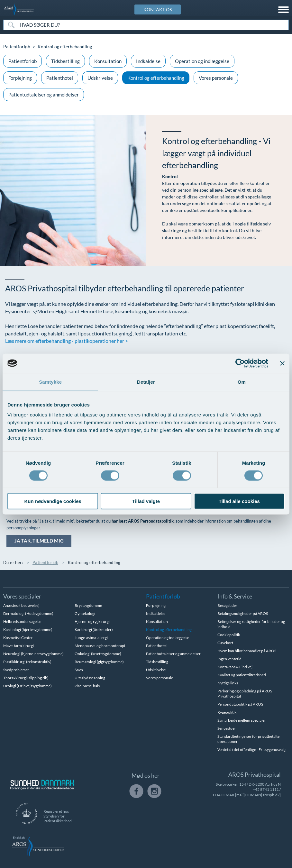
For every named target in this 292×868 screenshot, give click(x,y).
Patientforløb (17, 46)
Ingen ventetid (229, 659)
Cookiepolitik (229, 635)
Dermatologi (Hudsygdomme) (28, 614)
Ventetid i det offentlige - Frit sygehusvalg (251, 750)
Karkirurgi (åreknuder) (94, 630)
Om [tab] (242, 382)
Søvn (79, 670)
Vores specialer (22, 597)
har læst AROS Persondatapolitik (143, 521)
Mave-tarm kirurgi (18, 646)
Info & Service (235, 597)
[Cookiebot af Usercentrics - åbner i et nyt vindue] (240, 363)
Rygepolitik (227, 713)
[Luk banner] (282, 363)
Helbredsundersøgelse (22, 622)
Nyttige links (228, 683)
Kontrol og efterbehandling (156, 78)
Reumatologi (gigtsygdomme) (99, 662)
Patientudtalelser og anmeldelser (44, 95)
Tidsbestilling (65, 61)
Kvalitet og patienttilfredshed (242, 675)
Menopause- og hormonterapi (100, 646)
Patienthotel (60, 78)
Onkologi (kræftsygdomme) (98, 654)
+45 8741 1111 (266, 790)
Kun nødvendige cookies (53, 501)
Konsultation (108, 61)
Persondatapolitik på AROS (240, 704)
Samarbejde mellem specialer (242, 721)
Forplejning (20, 78)
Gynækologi (85, 614)
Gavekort (225, 643)
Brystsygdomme (88, 606)
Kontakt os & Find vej (235, 667)
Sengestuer (227, 729)
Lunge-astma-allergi (91, 638)
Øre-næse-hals (87, 686)
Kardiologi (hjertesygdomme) (28, 630)
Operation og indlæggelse (202, 61)
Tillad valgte (146, 501)
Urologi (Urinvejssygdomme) (27, 686)
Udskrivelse (100, 78)
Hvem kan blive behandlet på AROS (247, 651)
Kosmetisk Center (18, 638)
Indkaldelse (148, 61)
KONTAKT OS (158, 9)
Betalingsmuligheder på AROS (243, 614)
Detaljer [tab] (146, 382)
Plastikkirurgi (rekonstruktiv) (27, 662)
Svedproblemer (16, 670)
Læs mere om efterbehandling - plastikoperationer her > (67, 341)
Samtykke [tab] (50, 382)
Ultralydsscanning (90, 678)
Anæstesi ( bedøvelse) (21, 606)
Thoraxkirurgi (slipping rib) (26, 678)
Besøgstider (227, 606)
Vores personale (216, 78)
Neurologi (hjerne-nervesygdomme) (33, 654)
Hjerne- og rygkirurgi (92, 622)
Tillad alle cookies (239, 501)
